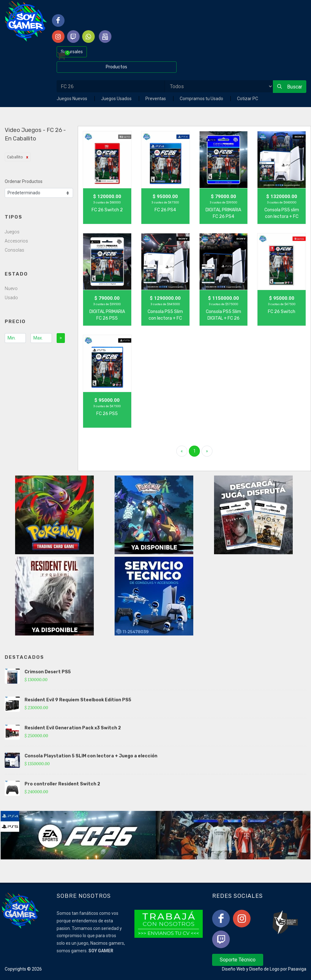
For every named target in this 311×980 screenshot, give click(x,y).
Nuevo (11, 288)
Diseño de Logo (264, 969)
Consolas (14, 250)
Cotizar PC (248, 99)
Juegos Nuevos (72, 99)
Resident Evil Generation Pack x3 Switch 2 (73, 728)
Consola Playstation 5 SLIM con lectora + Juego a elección (91, 756)
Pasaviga (297, 969)
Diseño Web (234, 969)
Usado (11, 298)
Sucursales (72, 52)
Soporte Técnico (238, 960)
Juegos (12, 232)
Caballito (15, 157)
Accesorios (16, 241)
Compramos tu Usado (202, 99)
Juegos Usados (117, 99)
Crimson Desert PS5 (48, 672)
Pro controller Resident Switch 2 (62, 784)
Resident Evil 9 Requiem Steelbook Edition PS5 (78, 700)
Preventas (156, 99)
